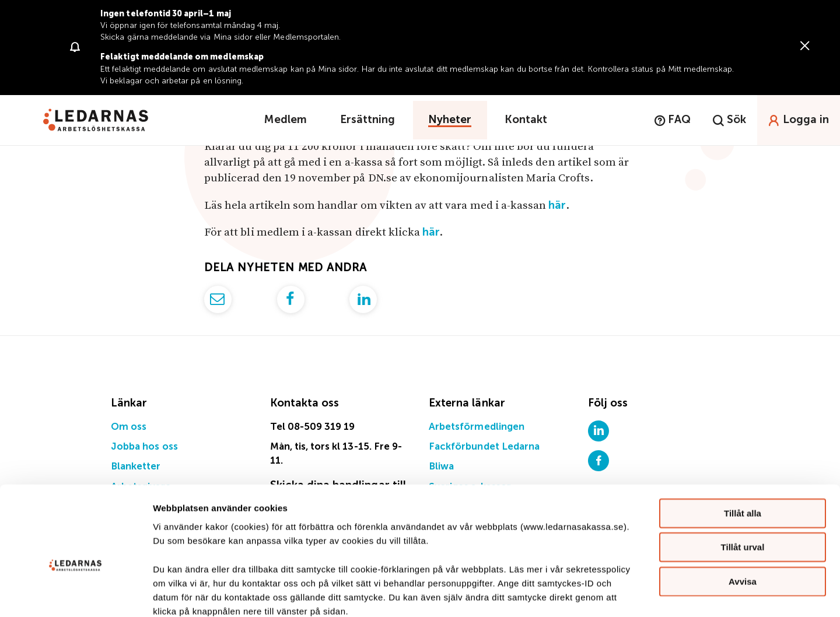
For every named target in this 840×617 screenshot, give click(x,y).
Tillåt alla (743, 449)
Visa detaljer (634, 594)
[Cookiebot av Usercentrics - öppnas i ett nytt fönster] (76, 594)
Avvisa (743, 517)
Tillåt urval (743, 483)
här (557, 206)
